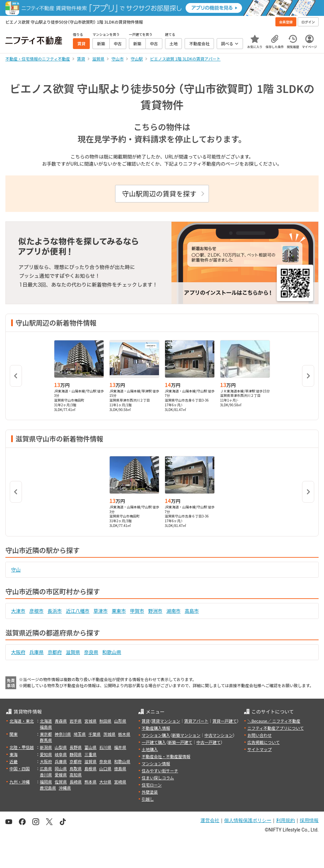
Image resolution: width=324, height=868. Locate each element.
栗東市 (119, 611)
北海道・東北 (22, 721)
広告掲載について (264, 742)
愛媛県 (61, 775)
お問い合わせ (260, 735)
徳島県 (120, 768)
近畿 (13, 761)
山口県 (105, 768)
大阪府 (18, 652)
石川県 (105, 747)
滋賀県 (73, 652)
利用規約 (286, 820)
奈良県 (91, 652)
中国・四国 (20, 768)
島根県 (90, 768)
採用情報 (309, 820)
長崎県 (76, 782)
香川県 (46, 775)
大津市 (18, 611)
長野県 (76, 747)
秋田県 (105, 721)
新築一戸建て (180, 742)
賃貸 (146, 721)
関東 (13, 734)
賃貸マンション (166, 721)
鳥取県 (76, 768)
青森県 (61, 721)
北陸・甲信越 (22, 747)
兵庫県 (36, 652)
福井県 (120, 747)
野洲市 (155, 611)
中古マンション (219, 735)
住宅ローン (152, 785)
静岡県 (76, 754)
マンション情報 (156, 763)
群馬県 (46, 740)
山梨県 (61, 747)
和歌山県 (112, 652)
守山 (16, 570)
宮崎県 (120, 782)
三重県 (90, 754)
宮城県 (90, 721)
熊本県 (90, 782)
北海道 (46, 721)
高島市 (192, 611)
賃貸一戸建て (224, 721)
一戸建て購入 (154, 742)
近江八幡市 (78, 611)
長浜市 (55, 611)
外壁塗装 (150, 792)
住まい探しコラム (158, 778)
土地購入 (150, 749)
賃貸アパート (196, 721)
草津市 (101, 611)
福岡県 (46, 782)
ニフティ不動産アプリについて (276, 728)
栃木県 (124, 734)
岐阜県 (61, 754)
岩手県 (76, 721)
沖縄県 (65, 788)
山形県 (120, 721)
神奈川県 (63, 734)
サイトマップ (260, 749)
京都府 (55, 652)
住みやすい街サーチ (160, 770)
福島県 (46, 727)
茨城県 (109, 734)
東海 (13, 754)
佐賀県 (61, 782)
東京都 (46, 734)
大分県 (105, 782)
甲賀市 (137, 611)
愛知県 (46, 754)
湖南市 (173, 611)
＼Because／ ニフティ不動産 (274, 721)
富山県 (90, 747)
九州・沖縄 (20, 782)
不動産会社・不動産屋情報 (166, 756)
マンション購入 (156, 735)
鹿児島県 (48, 788)
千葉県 (94, 734)
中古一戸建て (209, 742)
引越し (148, 799)
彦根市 (36, 611)
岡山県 (61, 768)
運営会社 (210, 820)
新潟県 (46, 747)
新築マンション (186, 735)
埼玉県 (80, 734)
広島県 (46, 768)
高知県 (76, 775)
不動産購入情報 (156, 728)
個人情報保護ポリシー (248, 820)
